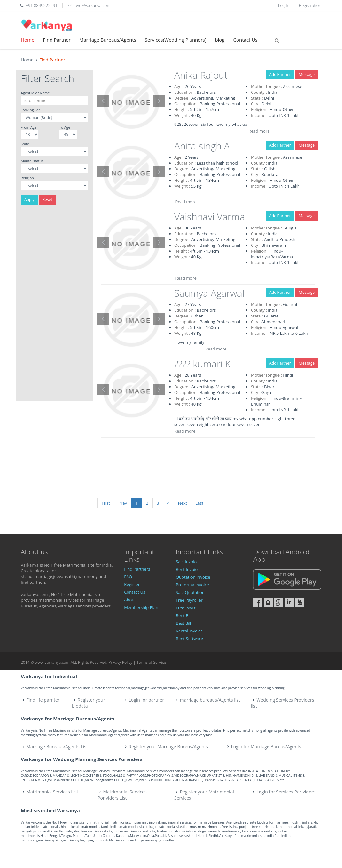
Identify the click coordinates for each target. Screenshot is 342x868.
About (130, 600)
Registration (310, 5)
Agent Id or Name (35, 93)
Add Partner (280, 74)
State (25, 144)
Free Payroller (189, 600)
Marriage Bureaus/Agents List (57, 747)
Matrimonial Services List (52, 792)
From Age (29, 127)
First (106, 503)
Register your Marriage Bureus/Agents (168, 747)
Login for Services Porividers (286, 792)
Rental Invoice (189, 631)
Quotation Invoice (193, 577)
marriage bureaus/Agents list (210, 700)
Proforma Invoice (192, 585)
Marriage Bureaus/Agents (108, 40)
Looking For (30, 110)
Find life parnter (43, 700)
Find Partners (137, 569)
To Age (65, 127)
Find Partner (57, 40)
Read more (259, 131)
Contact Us (245, 40)
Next (183, 503)
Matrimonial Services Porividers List (122, 795)
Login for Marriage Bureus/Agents (266, 747)
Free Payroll (187, 608)
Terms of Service (151, 662)
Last (199, 503)
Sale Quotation (190, 592)
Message (307, 74)
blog (220, 40)
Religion (27, 178)
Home (27, 40)
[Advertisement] (54, 305)
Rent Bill (184, 615)
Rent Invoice (188, 569)
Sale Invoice (187, 562)
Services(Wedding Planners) (176, 40)
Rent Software (189, 639)
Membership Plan (141, 607)
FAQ (128, 577)
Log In (284, 5)
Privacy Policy (120, 662)
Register (132, 584)
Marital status (32, 161)
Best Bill (183, 623)
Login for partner (147, 700)
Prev (123, 503)
